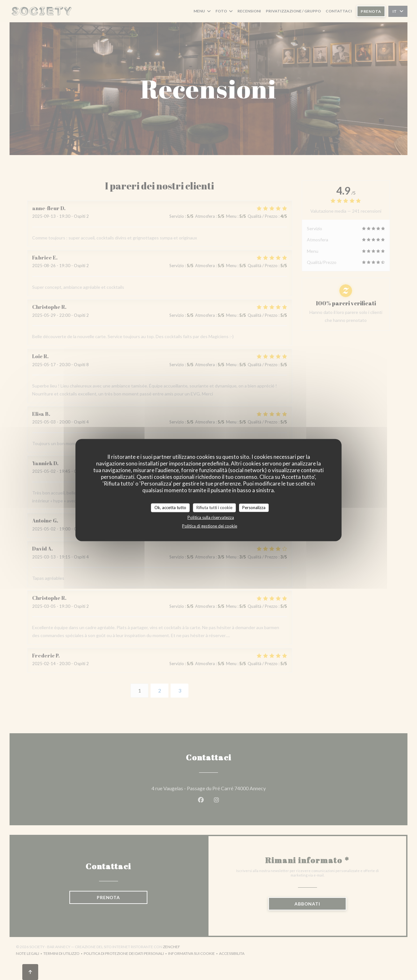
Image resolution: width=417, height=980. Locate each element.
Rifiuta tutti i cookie (214, 508)
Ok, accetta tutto (170, 508)
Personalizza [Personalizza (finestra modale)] (254, 508)
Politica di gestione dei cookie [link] (210, 526)
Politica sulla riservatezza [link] (211, 517)
